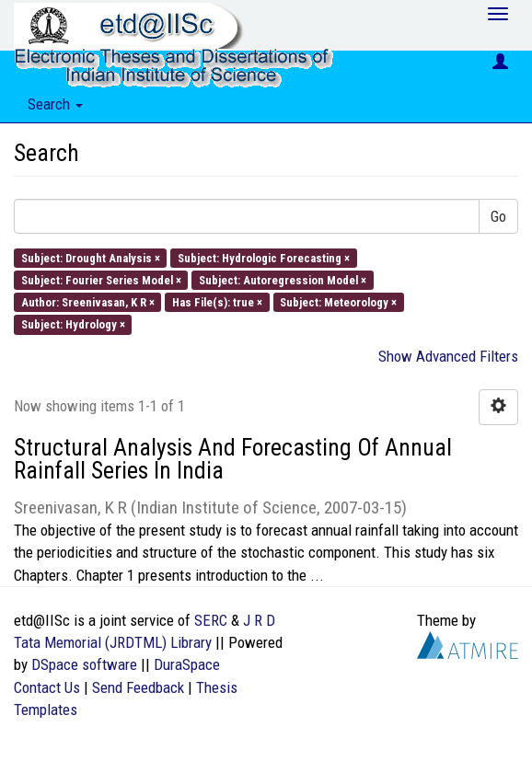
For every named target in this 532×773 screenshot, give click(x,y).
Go (498, 216)
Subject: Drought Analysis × (91, 257)
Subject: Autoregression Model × (283, 279)
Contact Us (47, 687)
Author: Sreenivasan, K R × (88, 302)
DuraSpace (187, 664)
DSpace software (84, 664)
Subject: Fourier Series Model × (101, 279)
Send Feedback (138, 687)
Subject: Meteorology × (338, 302)
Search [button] (55, 104)
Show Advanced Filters (448, 356)
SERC (211, 620)
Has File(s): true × (217, 302)
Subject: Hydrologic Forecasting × (264, 257)
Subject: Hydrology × (73, 324)
